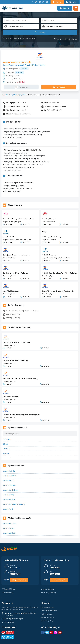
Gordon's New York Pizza (49, 222)
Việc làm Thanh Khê (9, 476)
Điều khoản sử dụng (47, 618)
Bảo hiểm (6, 454)
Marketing (20, 73)
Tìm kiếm (40, 33)
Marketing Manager (49, 219)
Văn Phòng (18, 38)
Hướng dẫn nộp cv (47, 614)
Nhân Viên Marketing (49, 255)
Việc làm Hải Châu (9, 471)
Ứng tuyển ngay (59, 87)
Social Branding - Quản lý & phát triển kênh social (24, 65)
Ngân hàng (33, 38)
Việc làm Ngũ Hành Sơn (11, 490)
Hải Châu (25, 69)
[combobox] (21, 26)
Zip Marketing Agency (18, 95)
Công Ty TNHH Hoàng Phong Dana (13, 222)
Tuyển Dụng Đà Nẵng (49, 593)
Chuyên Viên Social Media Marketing (15, 273)
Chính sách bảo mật (47, 607)
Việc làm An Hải (8, 509)
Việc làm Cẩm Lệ (8, 495)
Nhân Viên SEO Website (11, 291)
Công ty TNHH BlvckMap (49, 240)
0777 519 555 (9, 622)
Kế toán (25, 38)
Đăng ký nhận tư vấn (19, 580)
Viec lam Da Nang (47, 589)
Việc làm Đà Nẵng (9, 589)
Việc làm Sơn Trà (9, 481)
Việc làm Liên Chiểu (9, 486)
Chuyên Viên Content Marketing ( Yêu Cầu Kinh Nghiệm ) (58, 291)
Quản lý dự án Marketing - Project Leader (17, 255)
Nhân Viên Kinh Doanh (10, 237)
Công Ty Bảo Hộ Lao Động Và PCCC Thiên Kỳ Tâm (17, 240)
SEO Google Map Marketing (51, 237)
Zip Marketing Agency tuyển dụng (17, 62)
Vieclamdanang (8, 593)
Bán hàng (6, 449)
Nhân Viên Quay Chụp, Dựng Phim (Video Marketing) (60, 273)
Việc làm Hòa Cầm (9, 529)
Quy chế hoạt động (47, 621)
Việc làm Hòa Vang (9, 500)
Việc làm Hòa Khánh (9, 524)
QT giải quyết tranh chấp (49, 611)
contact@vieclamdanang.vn (14, 619)
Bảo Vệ (5, 444)
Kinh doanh (8, 38)
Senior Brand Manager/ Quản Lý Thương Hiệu (18, 219)
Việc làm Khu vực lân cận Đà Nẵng (14, 505)
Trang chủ (5, 95)
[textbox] (21, 26)
